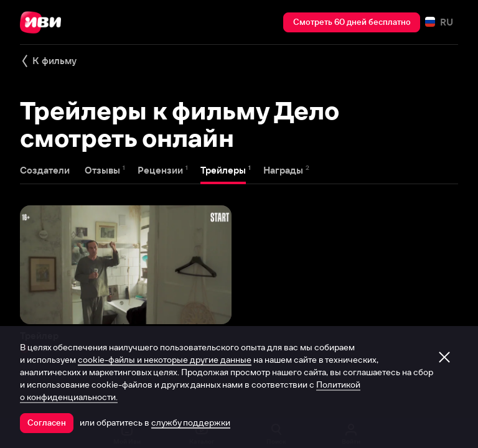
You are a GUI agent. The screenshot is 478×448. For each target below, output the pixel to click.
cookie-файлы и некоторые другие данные (165, 360)
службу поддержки (191, 422)
